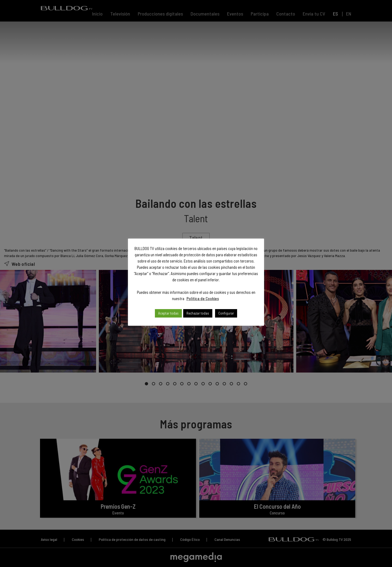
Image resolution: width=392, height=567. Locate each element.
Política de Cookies (203, 298)
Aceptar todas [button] (168, 313)
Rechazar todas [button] (198, 313)
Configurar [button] (226, 313)
